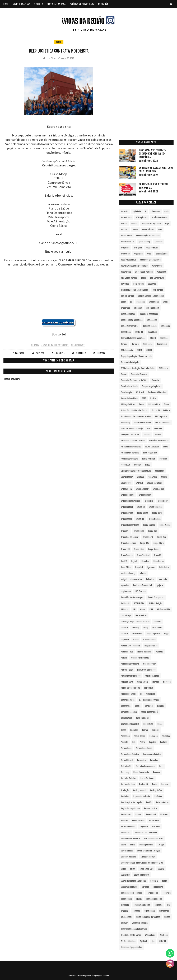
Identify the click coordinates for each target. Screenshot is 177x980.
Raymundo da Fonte (142, 796)
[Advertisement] (59, 295)
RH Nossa (164, 815)
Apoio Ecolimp (144, 242)
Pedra (142, 742)
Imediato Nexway (128, 573)
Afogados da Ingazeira (151, 224)
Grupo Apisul (158, 489)
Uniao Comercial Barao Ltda (148, 917)
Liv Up (146, 628)
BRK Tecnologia (153, 308)
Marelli (124, 658)
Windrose (164, 935)
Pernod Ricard (127, 760)
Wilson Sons (150, 935)
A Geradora (155, 211)
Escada (158, 435)
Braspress (125, 308)
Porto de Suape (147, 778)
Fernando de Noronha (130, 453)
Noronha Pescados (129, 712)
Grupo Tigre (159, 543)
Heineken (145, 561)
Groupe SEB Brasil (155, 483)
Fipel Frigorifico (150, 453)
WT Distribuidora (128, 941)
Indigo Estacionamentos (131, 579)
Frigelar (138, 465)
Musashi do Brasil (128, 694)
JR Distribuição (155, 603)
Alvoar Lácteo (148, 230)
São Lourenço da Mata (154, 839)
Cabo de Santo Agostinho (132, 320)
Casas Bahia (162, 344)
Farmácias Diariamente (131, 447)
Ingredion (125, 585)
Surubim (145, 887)
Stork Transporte (142, 875)
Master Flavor (127, 670)
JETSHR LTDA (139, 603)
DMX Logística (161, 417)
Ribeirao (124, 821)
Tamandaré (158, 887)
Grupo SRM (145, 543)
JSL (134, 609)
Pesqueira (142, 760)
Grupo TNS (125, 549)
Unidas (167, 917)
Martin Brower (149, 664)
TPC (168, 905)
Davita (153, 398)
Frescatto (125, 465)
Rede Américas (162, 802)
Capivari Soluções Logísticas (133, 338)
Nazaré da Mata (128, 700)
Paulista (124, 742)
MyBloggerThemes (101, 976)
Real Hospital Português (131, 802)
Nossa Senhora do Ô (150, 712)
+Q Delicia (137, 211)
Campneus (165, 326)
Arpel (149, 254)
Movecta (167, 682)
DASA (144, 398)
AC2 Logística (142, 218)
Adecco (124, 224)
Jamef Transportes (156, 597)
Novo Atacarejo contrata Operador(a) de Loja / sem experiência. (152, 154)
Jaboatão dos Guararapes (132, 597)
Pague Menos (140, 736)
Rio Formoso (154, 821)
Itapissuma (126, 591)
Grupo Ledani (126, 519)
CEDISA (149, 350)
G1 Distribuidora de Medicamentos (136, 471)
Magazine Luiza (151, 646)
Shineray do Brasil (129, 857)
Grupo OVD (153, 531)
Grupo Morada (149, 525)
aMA (160, 230)
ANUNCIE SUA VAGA (21, 4)
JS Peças (125, 609)
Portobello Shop (128, 784)
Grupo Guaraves (156, 507)
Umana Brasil (126, 917)
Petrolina (154, 760)
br (131, 302)
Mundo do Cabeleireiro (130, 688)
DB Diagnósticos (128, 404)
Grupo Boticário (128, 495)
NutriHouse (148, 724)
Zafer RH (163, 941)
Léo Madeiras (141, 616)
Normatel (149, 706)
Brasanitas (154, 302)
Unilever (124, 923)
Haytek (134, 561)
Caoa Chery (152, 332)
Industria (150, 579)
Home (6, 4)
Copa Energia (126, 392)
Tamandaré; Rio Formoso (131, 893)
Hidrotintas (159, 561)
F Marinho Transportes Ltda (133, 441)
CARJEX (153, 338)
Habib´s (124, 561)
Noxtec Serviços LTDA (130, 724)
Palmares (154, 736)
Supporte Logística (129, 887)
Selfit (133, 845)
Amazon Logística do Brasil (148, 236)
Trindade (136, 911)
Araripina (138, 248)
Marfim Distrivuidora (130, 664)
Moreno (156, 682)
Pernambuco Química (130, 754)
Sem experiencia (146, 845)
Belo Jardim (139, 284)
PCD (134, 742)
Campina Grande (150, 326)
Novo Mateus (126, 718)
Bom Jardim (158, 290)
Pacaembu (125, 736)
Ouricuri (156, 730)
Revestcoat (151, 815)
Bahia (144, 278)
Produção (125, 790)
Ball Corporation (157, 278)
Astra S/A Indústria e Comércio (134, 266)
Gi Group (141, 477)
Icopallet (139, 567)
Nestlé (138, 706)
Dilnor (167, 404)
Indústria (163, 579)
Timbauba (125, 905)
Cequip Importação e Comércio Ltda (136, 356)
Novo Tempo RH (143, 718)
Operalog (134, 730)
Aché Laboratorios (160, 218)
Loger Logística (153, 634)
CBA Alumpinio (127, 350)
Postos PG (143, 784)
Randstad (125, 796)
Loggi (166, 634)
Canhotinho (126, 332)
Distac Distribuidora (161, 410)
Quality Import (140, 790)
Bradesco (141, 302)
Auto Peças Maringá (144, 272)
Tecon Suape (126, 899)
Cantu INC (139, 332)
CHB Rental (164, 368)
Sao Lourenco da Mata (130, 839)
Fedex (166, 447)
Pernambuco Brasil (144, 748)
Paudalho (166, 736)
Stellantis (125, 875)
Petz (161, 766)
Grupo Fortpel (127, 507)
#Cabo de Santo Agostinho (55, 345)
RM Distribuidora (128, 827)
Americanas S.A (127, 242)
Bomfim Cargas (127, 296)
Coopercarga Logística (152, 386)
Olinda (123, 730)
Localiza (124, 634)
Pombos (157, 772)
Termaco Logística (154, 899)
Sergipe (161, 845)
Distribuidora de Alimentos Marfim (136, 417)
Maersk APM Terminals (131, 646)
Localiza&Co (137, 634)
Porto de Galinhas (129, 778)
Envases (147, 435)
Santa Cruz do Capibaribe (146, 833)
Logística (125, 640)
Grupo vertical (143, 555)
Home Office (126, 567)
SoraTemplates (85, 976)
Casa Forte (148, 344)
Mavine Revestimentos (131, 676)
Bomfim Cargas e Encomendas (151, 296)
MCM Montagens (152, 676)
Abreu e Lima (126, 218)
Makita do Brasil (144, 652)
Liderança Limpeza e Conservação (135, 622)
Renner (139, 815)
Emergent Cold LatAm (130, 435)
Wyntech (144, 941)
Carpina (124, 344)
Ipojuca (160, 585)
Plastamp (125, 772)
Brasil (59, 42)
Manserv (159, 652)
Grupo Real (162, 537)
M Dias (136, 640)
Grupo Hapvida (127, 513)
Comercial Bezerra (139, 374)
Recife (149, 802)
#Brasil (35, 345)
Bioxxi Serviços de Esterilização (135, 290)
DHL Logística (154, 404)
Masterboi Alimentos (146, 670)
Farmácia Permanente (159, 441)
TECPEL (139, 899)
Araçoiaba (125, 248)
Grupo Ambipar (142, 489)
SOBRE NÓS (103, 4)
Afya (167, 224)
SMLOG (133, 869)
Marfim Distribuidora (140, 658)
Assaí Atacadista (128, 260)
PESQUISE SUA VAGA (56, 4)
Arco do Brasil (152, 248)
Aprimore (159, 242)
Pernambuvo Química (152, 754)
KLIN (151, 609)
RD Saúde (158, 796)
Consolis (155, 380)
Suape (165, 881)
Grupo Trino (139, 549)
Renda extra (126, 815)
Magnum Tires (127, 652)
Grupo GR (141, 507)
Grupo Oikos (139, 531)
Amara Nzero (126, 236)
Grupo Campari (145, 495)
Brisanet (138, 308)
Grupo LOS (140, 519)
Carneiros (164, 338)
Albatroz (125, 230)
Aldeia (135, 230)
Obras (160, 724)
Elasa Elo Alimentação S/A (132, 429)
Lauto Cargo (126, 616)
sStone (161, 869)
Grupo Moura (165, 525)
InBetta (143, 573)
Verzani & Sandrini (140, 923)
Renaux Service (150, 808)
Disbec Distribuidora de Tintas (134, 410)
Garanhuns (160, 471)
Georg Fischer (127, 477)
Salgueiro (144, 827)
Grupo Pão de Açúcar (130, 537)
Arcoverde (125, 254)
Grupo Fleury (163, 501)
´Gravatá (125, 211)
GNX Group (153, 477)
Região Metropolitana (130, 808)
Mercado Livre (127, 682)
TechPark (166, 893)
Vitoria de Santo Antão (131, 935)
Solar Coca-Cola (147, 869)
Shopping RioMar (148, 857)
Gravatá (139, 483)
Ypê (153, 941)
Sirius (123, 869)
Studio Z (154, 881)
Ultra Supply (150, 911)
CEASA (140, 350)
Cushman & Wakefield (157, 392)
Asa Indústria (162, 254)
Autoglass (161, 272)
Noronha (161, 706)
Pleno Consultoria (141, 772)
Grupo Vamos (154, 549)
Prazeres (165, 784)
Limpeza (124, 628)
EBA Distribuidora (163, 423)
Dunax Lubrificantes (143, 423)
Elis (149, 429)
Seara (123, 845)
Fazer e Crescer (152, 447)
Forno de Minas (149, 459)
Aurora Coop (157, 266)
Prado (155, 784)
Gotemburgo (126, 483)
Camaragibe (152, 320)
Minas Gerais (143, 682)
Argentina (138, 254)
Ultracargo (164, 911)
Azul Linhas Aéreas (129, 278)
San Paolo (156, 827)
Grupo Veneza (127, 555)
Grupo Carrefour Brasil (131, 501)
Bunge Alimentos (128, 314)
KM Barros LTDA (164, 609)
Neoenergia (126, 706)
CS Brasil (140, 392)
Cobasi (124, 374)
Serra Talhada (127, 851)
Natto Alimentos (148, 694)
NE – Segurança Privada (149, 700)
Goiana (164, 477)
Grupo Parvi (148, 537)
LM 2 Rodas (157, 628)
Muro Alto (149, 688)
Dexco (142, 404)
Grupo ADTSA (126, 489)
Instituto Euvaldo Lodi (143, 585)
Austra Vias (126, 272)
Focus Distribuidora (129, 459)
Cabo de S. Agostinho (149, 314)
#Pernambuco (78, 345)
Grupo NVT (125, 531)
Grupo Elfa (149, 501)
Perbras (164, 742)
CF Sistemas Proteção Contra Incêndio (138, 368)
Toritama (158, 905)
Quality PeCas (156, 790)
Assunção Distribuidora (150, 260)
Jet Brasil (125, 603)
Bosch (123, 302)
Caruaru (135, 344)
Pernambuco (126, 748)
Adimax (134, 224)
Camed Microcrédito (130, 326)
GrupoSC (157, 555)
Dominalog (125, 423)
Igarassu (151, 567)
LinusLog (136, 628)
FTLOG (148, 465)
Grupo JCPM (157, 513)
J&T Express (140, 591)
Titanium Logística (142, 905)
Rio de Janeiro (138, 821)
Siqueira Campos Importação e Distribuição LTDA (142, 863)
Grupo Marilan (155, 519)
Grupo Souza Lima (128, 543)
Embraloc (158, 429)
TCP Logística (152, 893)
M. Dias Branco (149, 640)
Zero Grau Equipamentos (132, 947)
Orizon (145, 730)
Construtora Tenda (129, 386)
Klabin (143, 609)
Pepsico (153, 742)
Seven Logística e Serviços (149, 851)
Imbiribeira (164, 567)
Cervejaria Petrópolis (130, 362)
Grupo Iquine (143, 513)
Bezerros (152, 284)
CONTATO (39, 4)
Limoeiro (157, 622)
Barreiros (125, 284)
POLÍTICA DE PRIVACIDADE (82, 4)
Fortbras (163, 459)
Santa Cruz (126, 833)
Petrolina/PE (126, 766)
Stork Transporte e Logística (133, 881)
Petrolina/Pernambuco (145, 766)
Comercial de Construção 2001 (134, 380)
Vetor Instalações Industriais (134, 929)
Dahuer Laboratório (129, 398)
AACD (166, 211)
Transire (125, 911)
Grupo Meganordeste (130, 525)
